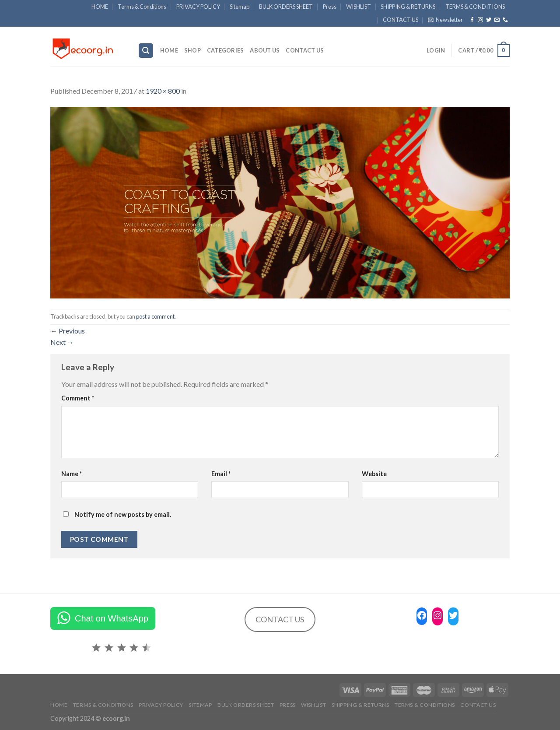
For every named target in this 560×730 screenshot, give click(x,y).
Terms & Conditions (142, 7)
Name (72, 474)
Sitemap (240, 7)
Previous (68, 331)
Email (221, 474)
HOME (100, 7)
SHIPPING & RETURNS (408, 7)
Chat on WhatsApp (112, 618)
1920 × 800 (163, 91)
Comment (78, 398)
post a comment (155, 316)
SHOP (192, 50)
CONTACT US (401, 20)
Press (330, 7)
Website (374, 474)
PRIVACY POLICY (198, 7)
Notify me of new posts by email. (123, 514)
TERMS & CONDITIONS (475, 7)
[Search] (146, 51)
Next (62, 342)
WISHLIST (359, 7)
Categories (226, 50)
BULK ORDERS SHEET (286, 7)
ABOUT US (265, 50)
